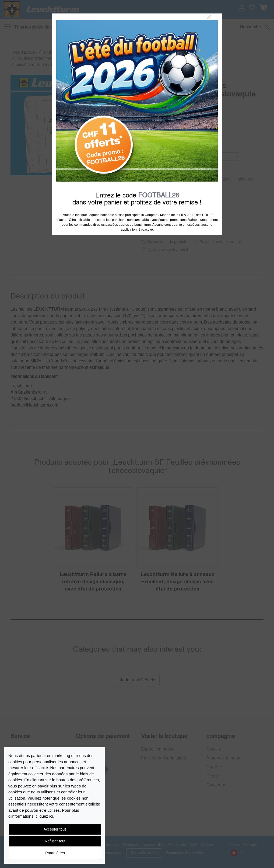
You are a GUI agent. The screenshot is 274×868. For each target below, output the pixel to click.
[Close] (209, 17)
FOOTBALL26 (159, 196)
